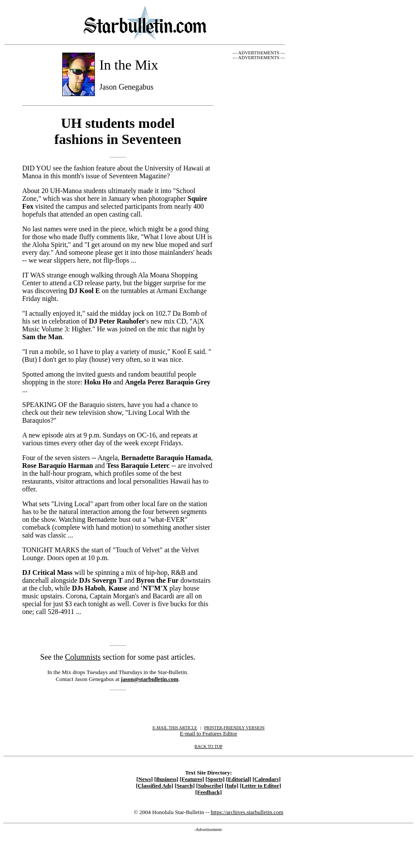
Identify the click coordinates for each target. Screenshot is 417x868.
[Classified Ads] (155, 786)
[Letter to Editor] (261, 786)
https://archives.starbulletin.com (247, 812)
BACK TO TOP (208, 746)
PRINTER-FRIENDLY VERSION (234, 728)
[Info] (231, 786)
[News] (145, 779)
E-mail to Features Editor (208, 733)
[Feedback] (208, 792)
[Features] (192, 779)
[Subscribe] (210, 786)
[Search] (185, 786)
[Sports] (215, 779)
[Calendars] (267, 779)
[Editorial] (239, 779)
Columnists (83, 657)
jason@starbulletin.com (150, 679)
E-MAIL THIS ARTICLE (175, 728)
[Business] (166, 779)
